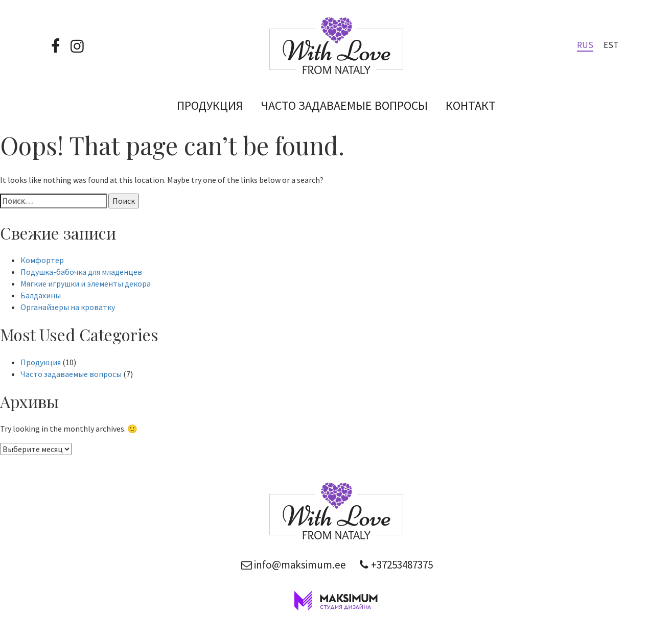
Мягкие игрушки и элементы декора (86, 283)
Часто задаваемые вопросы (344, 105)
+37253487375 (395, 565)
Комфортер (42, 260)
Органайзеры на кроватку (68, 307)
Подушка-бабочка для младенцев (81, 272)
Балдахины (41, 295)
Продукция (210, 105)
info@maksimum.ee (293, 565)
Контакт (471, 105)
